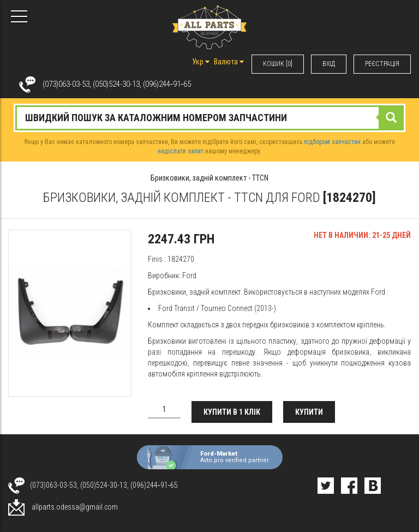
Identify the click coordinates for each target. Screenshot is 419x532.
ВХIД (329, 64)
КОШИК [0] (278, 64)
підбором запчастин (332, 142)
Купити (309, 412)
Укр (201, 62)
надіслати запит (181, 151)
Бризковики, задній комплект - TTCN (209, 178)
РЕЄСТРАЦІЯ (382, 64)
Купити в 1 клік (232, 412)
